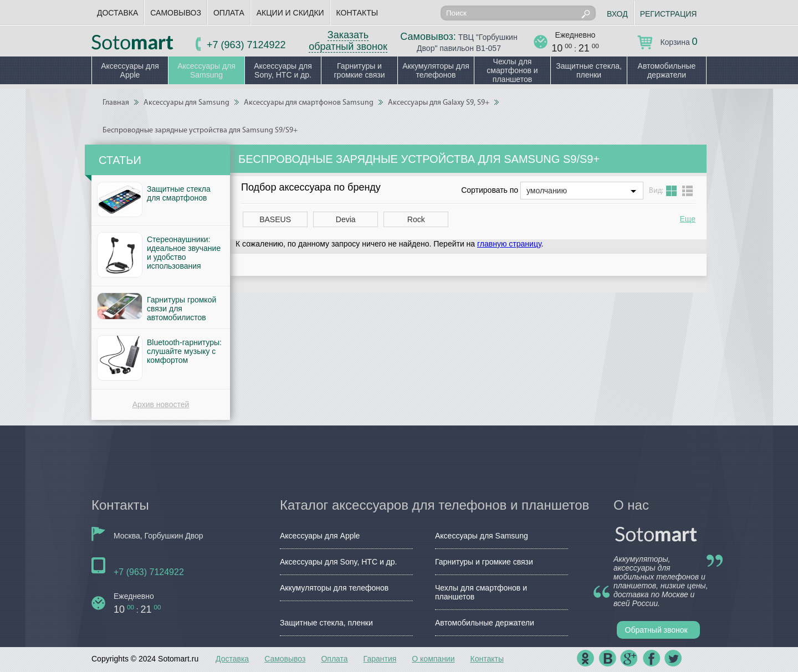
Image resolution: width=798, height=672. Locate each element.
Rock (416, 219)
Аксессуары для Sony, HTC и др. (283, 70)
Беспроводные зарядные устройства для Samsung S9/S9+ (200, 130)
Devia (346, 219)
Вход (617, 14)
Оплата (229, 13)
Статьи (120, 160)
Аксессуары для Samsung (206, 70)
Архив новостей (161, 404)
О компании (433, 659)
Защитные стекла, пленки (589, 70)
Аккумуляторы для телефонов (436, 70)
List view (687, 191)
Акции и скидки (290, 13)
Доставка (117, 13)
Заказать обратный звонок (348, 41)
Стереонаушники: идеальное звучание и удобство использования (184, 253)
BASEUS (275, 219)
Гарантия (380, 659)
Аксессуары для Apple (130, 70)
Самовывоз (176, 13)
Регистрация (669, 14)
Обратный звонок (656, 630)
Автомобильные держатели (667, 70)
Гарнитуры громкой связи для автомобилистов (181, 309)
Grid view (671, 191)
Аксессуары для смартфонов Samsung (309, 103)
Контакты (357, 13)
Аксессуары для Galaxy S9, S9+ (439, 103)
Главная (116, 103)
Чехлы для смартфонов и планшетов (512, 70)
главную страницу (509, 244)
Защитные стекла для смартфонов (179, 193)
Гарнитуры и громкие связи (359, 70)
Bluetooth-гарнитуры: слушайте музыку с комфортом (184, 351)
